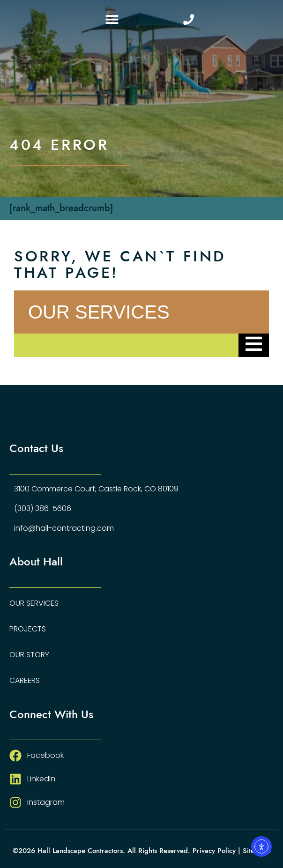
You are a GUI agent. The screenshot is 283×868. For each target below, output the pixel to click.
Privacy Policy (214, 851)
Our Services (34, 603)
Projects (28, 629)
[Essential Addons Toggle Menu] (254, 345)
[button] (112, 19)
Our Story (29, 655)
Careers (25, 680)
